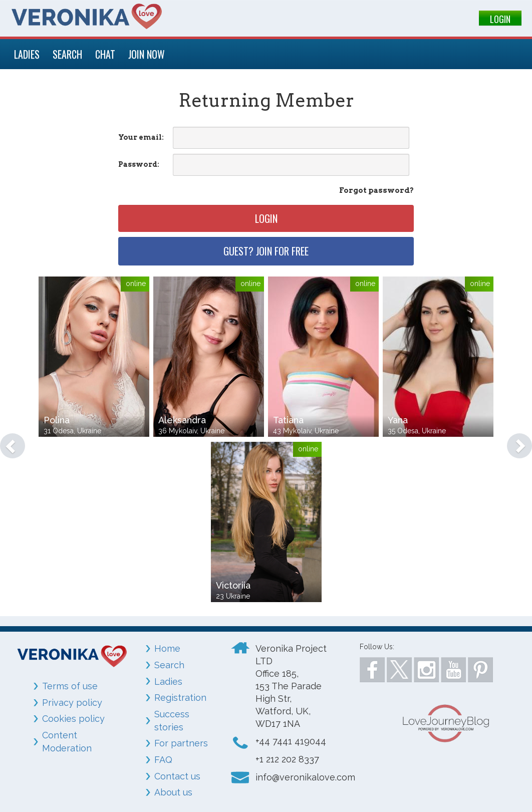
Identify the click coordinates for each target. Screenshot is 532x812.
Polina (57, 420)
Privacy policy (72, 703)
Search (169, 665)
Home (167, 648)
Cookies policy (73, 719)
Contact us (177, 776)
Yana (398, 420)
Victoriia (233, 585)
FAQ (163, 760)
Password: (139, 164)
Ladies (168, 682)
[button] (8, 441)
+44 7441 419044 (291, 741)
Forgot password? (376, 190)
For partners (181, 743)
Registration (180, 698)
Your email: (141, 137)
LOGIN (500, 19)
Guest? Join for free (266, 251)
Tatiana (288, 420)
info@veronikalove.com (305, 777)
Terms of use (70, 686)
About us (173, 792)
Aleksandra (182, 420)
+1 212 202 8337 (287, 759)
